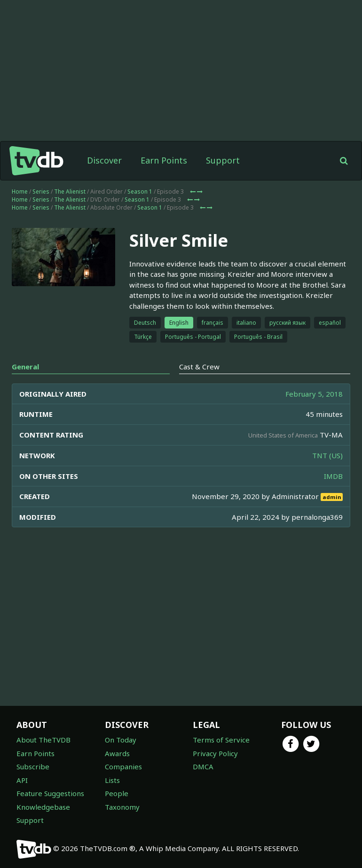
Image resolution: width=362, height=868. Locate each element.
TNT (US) (327, 455)
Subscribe (33, 766)
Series (41, 192)
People (117, 793)
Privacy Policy (215, 753)
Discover (104, 160)
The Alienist (70, 192)
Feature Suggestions (50, 793)
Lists (112, 780)
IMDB (333, 476)
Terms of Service (221, 740)
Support (223, 160)
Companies (123, 766)
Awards (117, 753)
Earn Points (164, 160)
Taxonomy (122, 807)
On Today (121, 740)
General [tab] (25, 367)
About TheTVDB (43, 740)
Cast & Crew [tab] (199, 367)
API (22, 780)
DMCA (203, 766)
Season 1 (140, 192)
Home (20, 192)
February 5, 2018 (314, 394)
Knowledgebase (43, 807)
